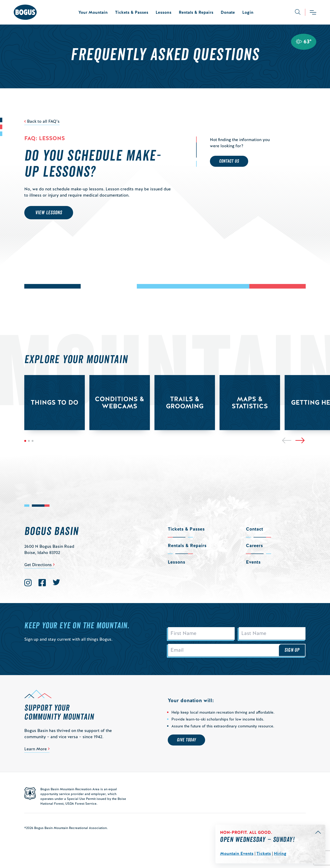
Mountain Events (237, 853)
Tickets (264, 853)
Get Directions (38, 565)
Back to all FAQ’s (43, 121)
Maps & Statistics (250, 402)
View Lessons (49, 213)
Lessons (164, 12)
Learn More (36, 749)
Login (248, 12)
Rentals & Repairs (196, 12)
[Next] (300, 440)
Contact (254, 529)
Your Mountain (93, 12)
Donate (228, 12)
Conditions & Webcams (120, 402)
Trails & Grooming (185, 402)
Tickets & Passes (132, 12)
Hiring (280, 853)
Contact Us (229, 161)
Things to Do (55, 402)
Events (253, 562)
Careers (254, 545)
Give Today (186, 741)
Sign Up (292, 651)
